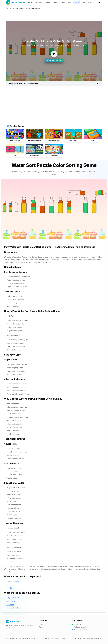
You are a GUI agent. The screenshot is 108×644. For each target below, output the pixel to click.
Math (63, 2)
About (41, 627)
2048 (8, 585)
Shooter (84, 2)
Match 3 (56, 2)
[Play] (98, 83)
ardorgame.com (17, 638)
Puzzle (77, 2)
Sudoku (9, 588)
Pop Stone (10, 605)
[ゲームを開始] (54, 54)
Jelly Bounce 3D (13, 598)
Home (30, 2)
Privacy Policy (48, 638)
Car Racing (39, 2)
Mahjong (48, 2)
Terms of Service (60, 638)
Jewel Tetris (11, 601)
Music (70, 2)
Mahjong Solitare (13, 581)
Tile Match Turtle (13, 608)
